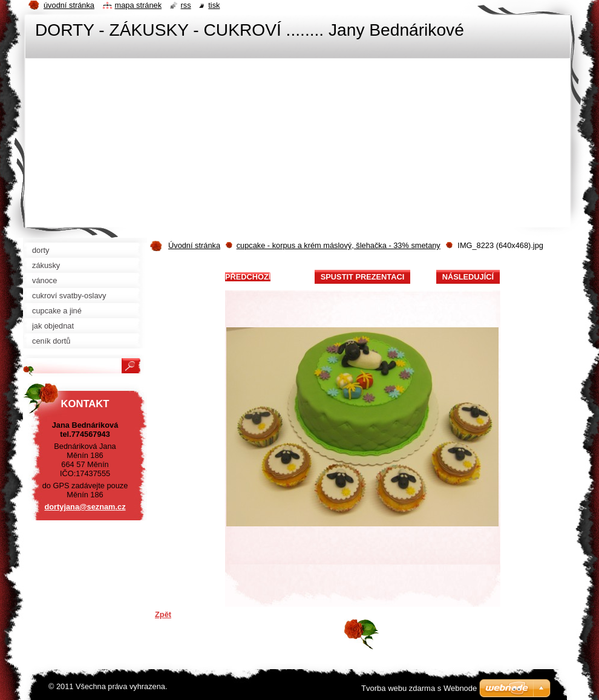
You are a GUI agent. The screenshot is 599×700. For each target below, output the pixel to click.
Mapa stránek (139, 5)
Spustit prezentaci (362, 277)
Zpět (163, 614)
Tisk (214, 5)
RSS (186, 5)
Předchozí (248, 277)
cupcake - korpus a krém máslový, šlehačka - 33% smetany (339, 245)
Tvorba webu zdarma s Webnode (419, 688)
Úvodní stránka (194, 245)
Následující (468, 277)
